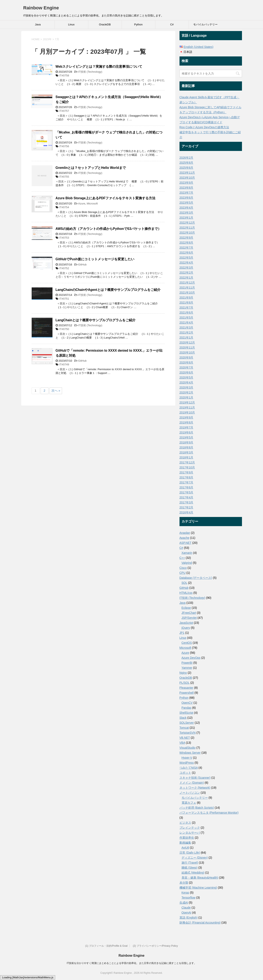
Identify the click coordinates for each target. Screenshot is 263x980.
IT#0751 (64, 299)
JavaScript (186, 623)
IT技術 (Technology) (90, 72)
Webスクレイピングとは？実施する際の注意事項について (99, 67)
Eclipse (186, 608)
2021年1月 (186, 337)
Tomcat (184, 728)
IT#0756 (64, 146)
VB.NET (185, 738)
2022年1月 (186, 278)
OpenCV (187, 703)
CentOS (187, 643)
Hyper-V (187, 758)
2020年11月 (187, 347)
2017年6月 (186, 487)
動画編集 (185, 843)
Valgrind (187, 563)
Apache (184, 538)
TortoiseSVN (188, 733)
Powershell (187, 693)
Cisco (183, 568)
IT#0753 (64, 238)
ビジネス (185, 823)
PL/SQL (185, 683)
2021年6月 (186, 313)
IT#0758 (64, 75)
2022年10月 (187, 233)
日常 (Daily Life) (190, 853)
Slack (183, 718)
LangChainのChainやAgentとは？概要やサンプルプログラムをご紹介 (108, 290)
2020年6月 (186, 372)
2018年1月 (186, 457)
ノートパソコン (190, 793)
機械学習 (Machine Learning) (198, 888)
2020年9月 (186, 357)
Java (38, 24)
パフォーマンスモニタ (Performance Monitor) (209, 813)
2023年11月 (187, 173)
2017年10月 (187, 467)
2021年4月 (186, 323)
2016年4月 (186, 512)
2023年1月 (186, 218)
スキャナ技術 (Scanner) (195, 778)
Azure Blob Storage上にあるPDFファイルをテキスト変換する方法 (106, 198)
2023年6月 (186, 198)
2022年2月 (186, 273)
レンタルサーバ (190, 833)
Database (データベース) (196, 578)
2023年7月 (186, 193)
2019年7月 (186, 427)
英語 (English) (189, 918)
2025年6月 (186, 168)
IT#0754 (64, 207)
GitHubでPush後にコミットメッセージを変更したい (95, 259)
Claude (186, 908)
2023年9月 (186, 183)
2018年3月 (186, 452)
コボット (185, 773)
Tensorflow (189, 898)
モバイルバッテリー (205, 24)
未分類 (184, 883)
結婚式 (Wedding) (193, 873)
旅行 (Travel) (190, 863)
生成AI (184, 903)
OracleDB (105, 24)
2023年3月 (186, 213)
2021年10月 (187, 293)
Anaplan (185, 533)
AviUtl (185, 848)
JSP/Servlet (189, 618)
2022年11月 (187, 228)
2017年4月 (186, 497)
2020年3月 (186, 387)
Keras (185, 893)
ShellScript (186, 713)
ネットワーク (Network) (195, 788)
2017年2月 (186, 507)
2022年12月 (187, 223)
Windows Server (190, 753)
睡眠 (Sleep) (190, 868)
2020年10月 (187, 352)
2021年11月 (187, 288)
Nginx (183, 673)
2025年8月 (186, 163)
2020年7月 (186, 367)
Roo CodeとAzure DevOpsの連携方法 (204, 127)
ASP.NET (186, 543)
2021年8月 (186, 303)
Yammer (187, 668)
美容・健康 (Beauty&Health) (200, 878)
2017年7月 (186, 482)
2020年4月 (186, 382)
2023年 (47, 39)
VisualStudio (188, 748)
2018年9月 (186, 442)
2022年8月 (186, 243)
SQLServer (187, 723)
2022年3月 (186, 268)
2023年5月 (186, 203)
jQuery (186, 628)
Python (138, 24)
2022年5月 (186, 258)
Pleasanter (186, 688)
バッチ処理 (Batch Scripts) (197, 808)
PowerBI (187, 663)
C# (172, 24)
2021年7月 (186, 308)
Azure (82, 204)
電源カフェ (189, 803)
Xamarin (187, 553)
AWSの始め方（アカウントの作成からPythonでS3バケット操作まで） (108, 229)
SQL (184, 583)
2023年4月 (186, 208)
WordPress (187, 763)
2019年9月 (186, 417)
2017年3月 (186, 502)
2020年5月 (186, 377)
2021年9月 (186, 298)
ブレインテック (190, 828)
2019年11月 (187, 407)
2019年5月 (186, 437)
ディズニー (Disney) (195, 858)
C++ (182, 558)
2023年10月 (187, 178)
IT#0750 (64, 329)
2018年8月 (186, 447)
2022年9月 (186, 238)
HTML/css (186, 593)
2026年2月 (186, 158)
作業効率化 (187, 838)
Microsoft (92, 204)
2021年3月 (186, 327)
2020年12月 (187, 342)
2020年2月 (186, 392)
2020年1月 (186, 397)
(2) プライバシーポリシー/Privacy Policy (155, 946)
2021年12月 (187, 283)
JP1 (182, 633)
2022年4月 (186, 263)
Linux (71, 24)
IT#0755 (64, 177)
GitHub (82, 265)
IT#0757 (64, 111)
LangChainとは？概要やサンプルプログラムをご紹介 (96, 320)
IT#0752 (64, 268)
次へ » (56, 390)
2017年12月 (187, 462)
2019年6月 (186, 432)
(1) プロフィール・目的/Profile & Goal (106, 946)
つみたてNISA (189, 768)
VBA (182, 743)
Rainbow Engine (41, 8)
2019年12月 (187, 402)
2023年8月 (186, 188)
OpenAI (186, 913)
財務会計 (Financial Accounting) (200, 923)
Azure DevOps (191, 658)
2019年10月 (187, 412)
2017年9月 (186, 472)
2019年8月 (186, 422)
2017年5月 (186, 492)
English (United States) (198, 47)
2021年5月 (186, 318)
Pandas (186, 708)
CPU (183, 573)
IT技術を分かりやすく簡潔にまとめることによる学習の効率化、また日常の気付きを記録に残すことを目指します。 (131, 963)
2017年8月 (186, 477)
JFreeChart (189, 613)
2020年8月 (186, 362)
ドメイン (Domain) (192, 783)
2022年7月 (186, 248)
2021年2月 (186, 332)
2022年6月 (186, 253)
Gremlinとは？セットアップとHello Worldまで (91, 168)
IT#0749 (64, 364)
